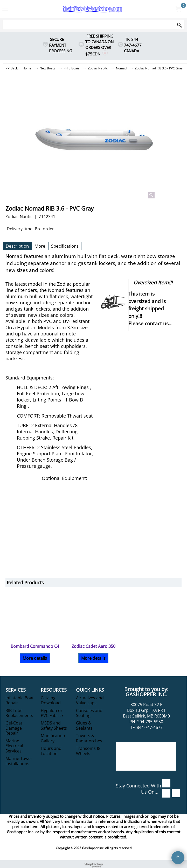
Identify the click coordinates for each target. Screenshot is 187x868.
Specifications (65, 246)
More (40, 246)
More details (35, 658)
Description (17, 246)
